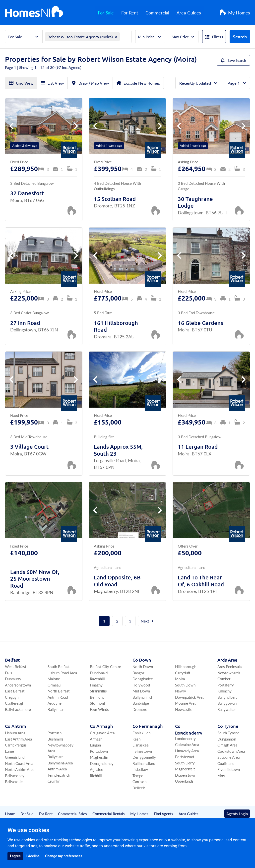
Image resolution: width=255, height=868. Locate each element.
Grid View (21, 83)
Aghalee (96, 769)
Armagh (96, 739)
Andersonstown (18, 685)
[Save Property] (72, 210)
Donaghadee (143, 679)
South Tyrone (228, 733)
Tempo (138, 775)
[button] (76, 126)
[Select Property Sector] (24, 37)
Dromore (140, 709)
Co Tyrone (228, 726)
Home (10, 814)
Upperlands (184, 781)
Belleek (139, 788)
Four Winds (99, 709)
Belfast (12, 660)
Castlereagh (15, 703)
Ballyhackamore (18, 709)
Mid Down (141, 691)
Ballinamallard (144, 763)
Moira (180, 679)
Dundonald (99, 673)
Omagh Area (227, 745)
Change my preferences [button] (64, 856)
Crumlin (54, 781)
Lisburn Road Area (62, 673)
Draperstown (186, 775)
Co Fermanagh (148, 726)
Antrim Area (57, 769)
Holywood (141, 685)
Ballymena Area (60, 763)
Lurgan (95, 745)
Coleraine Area (187, 744)
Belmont (97, 697)
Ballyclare (56, 757)
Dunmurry (13, 679)
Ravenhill (97, 679)
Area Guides (192, 13)
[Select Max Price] (184, 37)
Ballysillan (56, 709)
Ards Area (227, 660)
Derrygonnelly (144, 757)
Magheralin (99, 757)
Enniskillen (141, 733)
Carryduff (183, 673)
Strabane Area (228, 757)
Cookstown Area (231, 751)
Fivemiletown (229, 769)
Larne (9, 751)
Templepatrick (59, 775)
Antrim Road (58, 697)
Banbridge (141, 703)
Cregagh (12, 697)
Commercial (161, 13)
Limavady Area (187, 751)
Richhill (96, 775)
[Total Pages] (237, 83)
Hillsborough (186, 666)
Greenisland (15, 757)
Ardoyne (55, 703)
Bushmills (56, 739)
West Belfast (16, 666)
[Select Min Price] (150, 37)
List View (52, 83)
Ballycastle (14, 781)
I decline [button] (33, 856)
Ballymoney (15, 775)
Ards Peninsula (229, 666)
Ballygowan (227, 703)
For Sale (109, 13)
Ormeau (54, 685)
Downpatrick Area (190, 697)
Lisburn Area (15, 733)
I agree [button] (15, 856)
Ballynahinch (143, 697)
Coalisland (226, 763)
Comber (224, 679)
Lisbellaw (140, 769)
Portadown (99, 751)
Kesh (136, 739)
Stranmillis (98, 691)
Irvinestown (142, 751)
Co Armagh (101, 726)
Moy (221, 775)
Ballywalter (227, 709)
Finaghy (96, 685)
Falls (9, 673)
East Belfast (15, 691)
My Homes (235, 13)
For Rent (133, 13)
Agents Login (237, 814)
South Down (185, 685)
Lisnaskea (140, 745)
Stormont (97, 703)
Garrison (139, 781)
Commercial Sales (72, 814)
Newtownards (229, 673)
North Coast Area (19, 763)
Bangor (138, 673)
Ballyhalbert (227, 697)
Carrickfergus (16, 745)
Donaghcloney (102, 763)
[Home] (34, 12)
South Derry (185, 763)
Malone (54, 679)
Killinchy (224, 691)
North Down (143, 666)
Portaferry (226, 685)
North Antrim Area (20, 769)
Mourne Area (186, 703)
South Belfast (59, 666)
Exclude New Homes (138, 83)
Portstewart (185, 757)
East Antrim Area (18, 739)
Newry (181, 691)
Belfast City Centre (105, 666)
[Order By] (198, 83)
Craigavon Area (102, 733)
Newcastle (184, 709)
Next (147, 621)
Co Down (142, 660)
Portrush (55, 733)
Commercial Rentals (109, 814)
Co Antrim (16, 726)
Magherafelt (185, 769)
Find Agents (163, 814)
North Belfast (59, 691)
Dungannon (227, 739)
